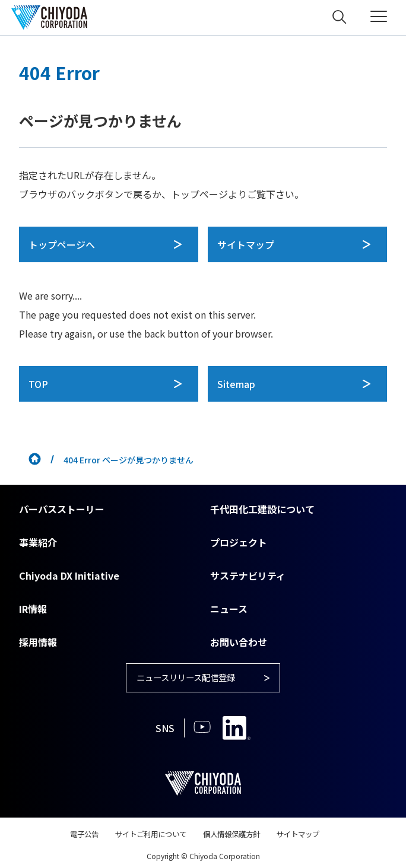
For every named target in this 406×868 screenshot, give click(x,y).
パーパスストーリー (62, 509)
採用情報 (38, 642)
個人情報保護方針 (236, 837)
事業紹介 (38, 542)
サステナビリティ (248, 576)
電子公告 (70, 837)
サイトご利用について (145, 837)
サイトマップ (311, 837)
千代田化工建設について (262, 509)
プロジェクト (239, 542)
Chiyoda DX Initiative (69, 576)
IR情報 (33, 609)
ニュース (229, 609)
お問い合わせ (239, 642)
